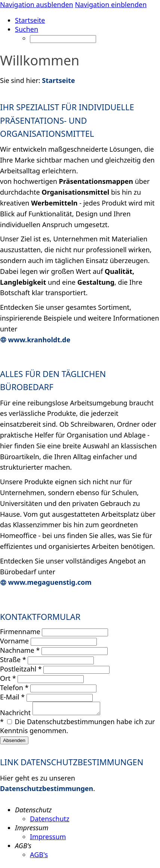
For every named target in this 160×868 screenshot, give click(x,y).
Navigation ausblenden (37, 4)
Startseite (58, 80)
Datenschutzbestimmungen (47, 791)
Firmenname (21, 631)
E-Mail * (12, 697)
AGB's (39, 857)
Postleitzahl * (21, 669)
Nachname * (20, 650)
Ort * (8, 678)
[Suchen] (63, 39)
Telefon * (14, 688)
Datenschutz (50, 821)
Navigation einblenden (111, 4)
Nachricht (16, 715)
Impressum (48, 839)
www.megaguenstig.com (46, 582)
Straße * (13, 660)
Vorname (15, 641)
